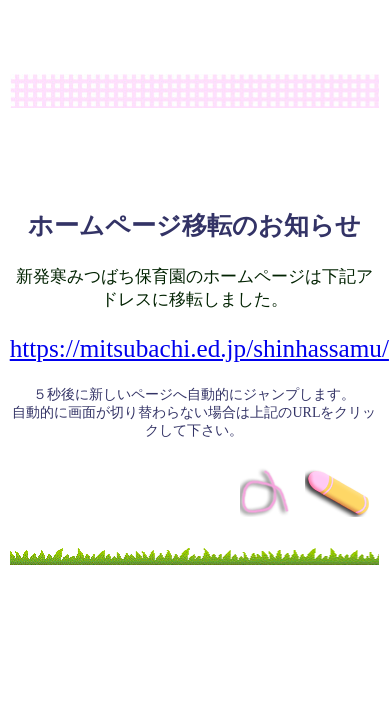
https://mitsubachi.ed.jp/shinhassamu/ (199, 348)
